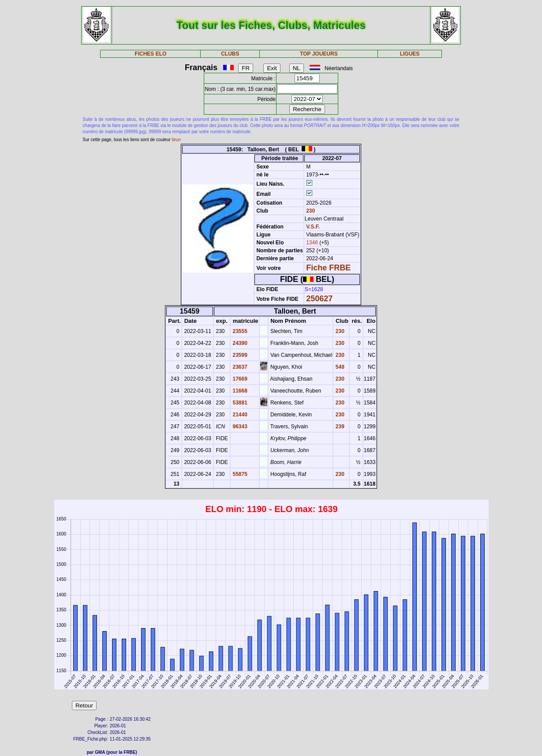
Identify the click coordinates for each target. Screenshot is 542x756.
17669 (239, 379)
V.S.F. (313, 227)
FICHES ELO (150, 54)
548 (339, 367)
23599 (239, 355)
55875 (239, 474)
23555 (239, 331)
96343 (239, 427)
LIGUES (410, 54)
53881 (239, 403)
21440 (239, 415)
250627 (319, 299)
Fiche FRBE (328, 268)
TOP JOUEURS (319, 54)
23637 (239, 367)
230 (310, 211)
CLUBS (230, 54)
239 (339, 427)
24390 (239, 343)
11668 (239, 391)
